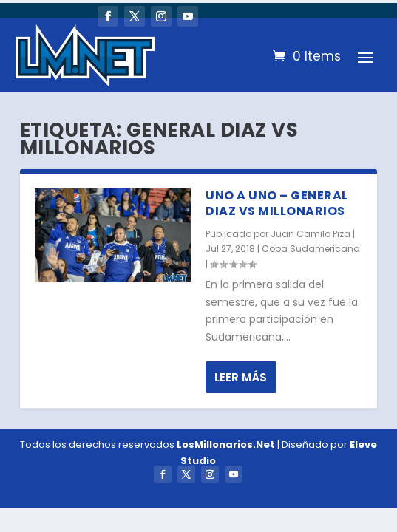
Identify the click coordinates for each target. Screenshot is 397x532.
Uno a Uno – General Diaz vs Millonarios (277, 203)
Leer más (241, 377)
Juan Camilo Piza (311, 234)
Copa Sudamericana (311, 249)
